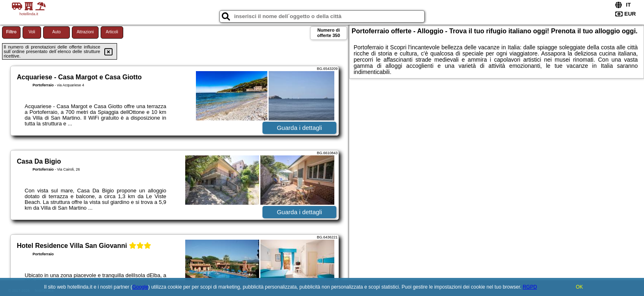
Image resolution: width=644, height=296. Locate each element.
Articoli (112, 32)
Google (140, 287)
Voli (32, 32)
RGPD (530, 287)
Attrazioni (85, 32)
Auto (56, 32)
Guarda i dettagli (299, 128)
